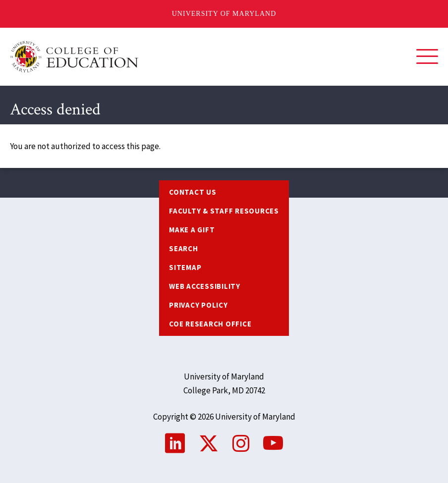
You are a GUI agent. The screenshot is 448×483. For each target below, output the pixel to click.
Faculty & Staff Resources (224, 211)
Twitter (209, 443)
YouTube (273, 443)
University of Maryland (224, 14)
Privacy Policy (198, 305)
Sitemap (185, 267)
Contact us (193, 192)
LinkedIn (175, 443)
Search (184, 248)
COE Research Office (210, 324)
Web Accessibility (205, 286)
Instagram (241, 443)
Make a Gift (192, 230)
